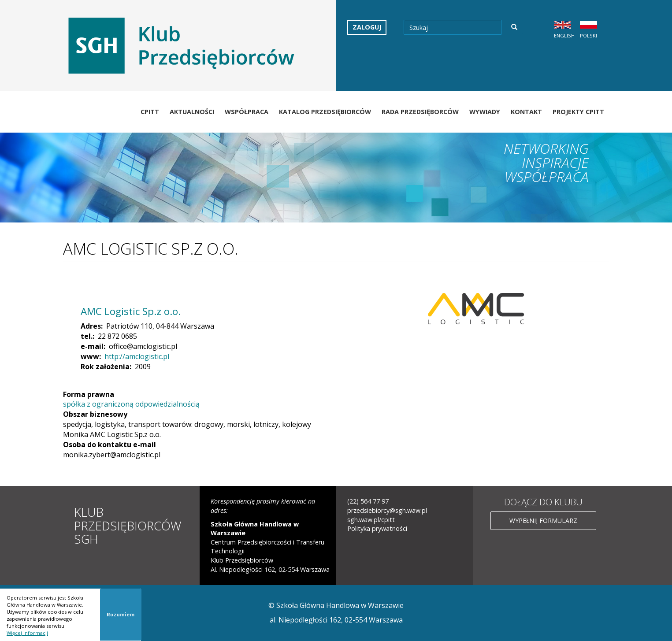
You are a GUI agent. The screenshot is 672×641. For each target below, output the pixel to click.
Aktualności (192, 112)
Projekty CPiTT (578, 112)
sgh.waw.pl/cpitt (371, 520)
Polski (588, 35)
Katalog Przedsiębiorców (325, 112)
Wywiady (485, 112)
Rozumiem (121, 614)
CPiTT (150, 112)
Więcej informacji (27, 633)
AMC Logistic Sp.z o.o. (131, 311)
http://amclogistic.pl (137, 356)
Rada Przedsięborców (420, 112)
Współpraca (247, 112)
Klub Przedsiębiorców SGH (128, 525)
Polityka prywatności (377, 528)
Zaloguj (367, 27)
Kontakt (526, 112)
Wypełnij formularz (543, 521)
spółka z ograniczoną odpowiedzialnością (131, 404)
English (564, 35)
